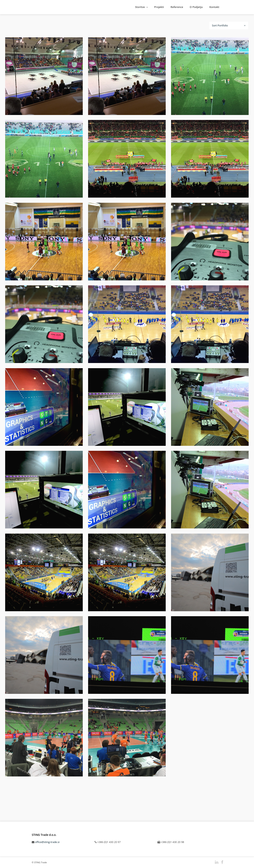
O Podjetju (196, 7)
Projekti (159, 7)
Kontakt (214, 7)
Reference (177, 7)
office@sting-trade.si (47, 842)
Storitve (140, 7)
